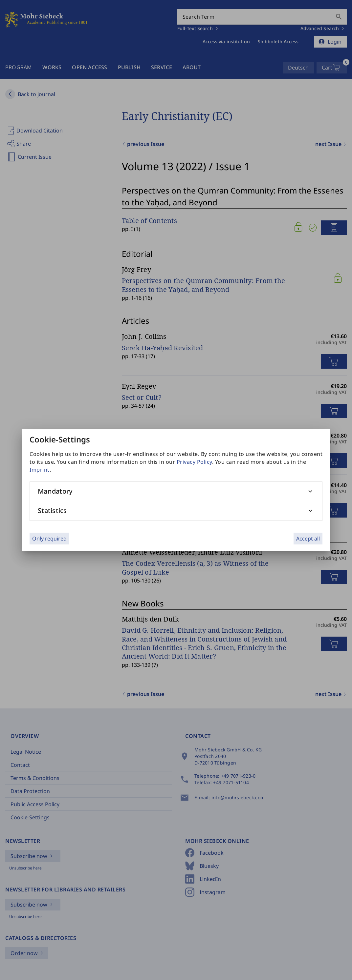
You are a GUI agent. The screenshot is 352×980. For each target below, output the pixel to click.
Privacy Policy (194, 462)
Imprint (40, 470)
